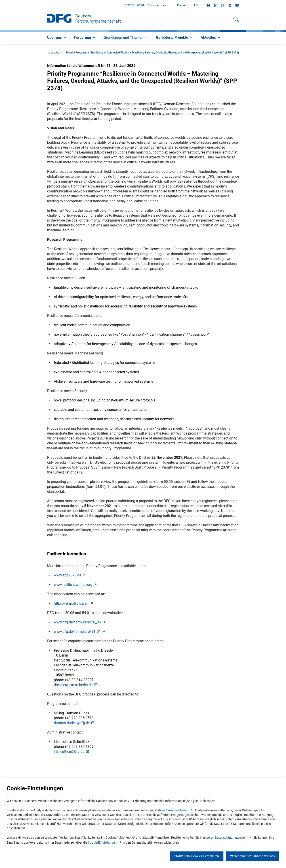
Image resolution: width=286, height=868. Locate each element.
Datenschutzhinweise (233, 838)
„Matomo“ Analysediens (173, 810)
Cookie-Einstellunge (105, 842)
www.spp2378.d (70, 575)
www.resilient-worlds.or (76, 585)
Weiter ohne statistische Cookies (252, 856)
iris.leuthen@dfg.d (72, 752)
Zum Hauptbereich (0, 5)
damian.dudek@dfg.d (74, 723)
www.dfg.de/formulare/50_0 (80, 622)
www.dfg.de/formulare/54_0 (80, 632)
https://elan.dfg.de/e (74, 603)
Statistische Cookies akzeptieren (197, 856)
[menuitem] (57, 38)
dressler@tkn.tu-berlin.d (76, 685)
